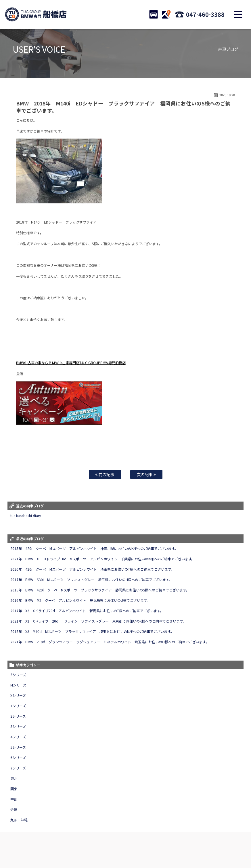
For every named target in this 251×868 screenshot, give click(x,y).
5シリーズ (18, 747)
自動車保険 (130, 843)
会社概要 (237, 843)
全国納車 (93, 843)
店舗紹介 (192, 843)
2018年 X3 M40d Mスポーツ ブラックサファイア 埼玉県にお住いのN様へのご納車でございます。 (92, 631)
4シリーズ (18, 737)
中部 (14, 799)
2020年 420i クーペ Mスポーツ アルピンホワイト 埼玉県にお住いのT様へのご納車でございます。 (92, 569)
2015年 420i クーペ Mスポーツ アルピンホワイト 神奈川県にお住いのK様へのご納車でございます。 (94, 548)
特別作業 (150, 843)
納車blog (138, 849)
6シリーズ (18, 758)
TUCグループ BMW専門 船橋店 (36, 14)
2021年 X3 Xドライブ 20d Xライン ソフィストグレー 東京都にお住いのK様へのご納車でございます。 (98, 621)
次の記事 (146, 474)
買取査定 (111, 843)
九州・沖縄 (19, 820)
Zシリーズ (18, 675)
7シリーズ (18, 768)
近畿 (14, 809)
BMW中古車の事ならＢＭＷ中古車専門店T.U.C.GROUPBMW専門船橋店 (71, 363)
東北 (14, 778)
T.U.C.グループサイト (164, 849)
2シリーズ (18, 716)
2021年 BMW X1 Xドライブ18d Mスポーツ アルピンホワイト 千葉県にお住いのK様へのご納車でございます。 (102, 559)
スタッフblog (117, 849)
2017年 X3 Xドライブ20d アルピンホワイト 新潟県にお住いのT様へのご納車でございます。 (87, 611)
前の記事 (105, 474)
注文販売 (74, 843)
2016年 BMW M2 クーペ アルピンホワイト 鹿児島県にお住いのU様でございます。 (80, 600)
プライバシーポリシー (88, 849)
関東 (14, 789)
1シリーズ (18, 706)
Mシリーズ (18, 685)
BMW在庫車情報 (34, 843)
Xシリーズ (18, 695)
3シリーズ (18, 726)
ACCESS (166, 14)
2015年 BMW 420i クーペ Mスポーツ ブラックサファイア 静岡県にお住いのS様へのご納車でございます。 (100, 590)
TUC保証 (57, 843)
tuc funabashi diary (26, 516)
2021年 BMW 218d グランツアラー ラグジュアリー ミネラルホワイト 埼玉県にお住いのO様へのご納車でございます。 (110, 642)
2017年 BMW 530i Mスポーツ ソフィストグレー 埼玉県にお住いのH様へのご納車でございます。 (91, 579)
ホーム (13, 843)
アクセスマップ (214, 843)
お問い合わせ (171, 843)
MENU (238, 14)
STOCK (154, 14)
